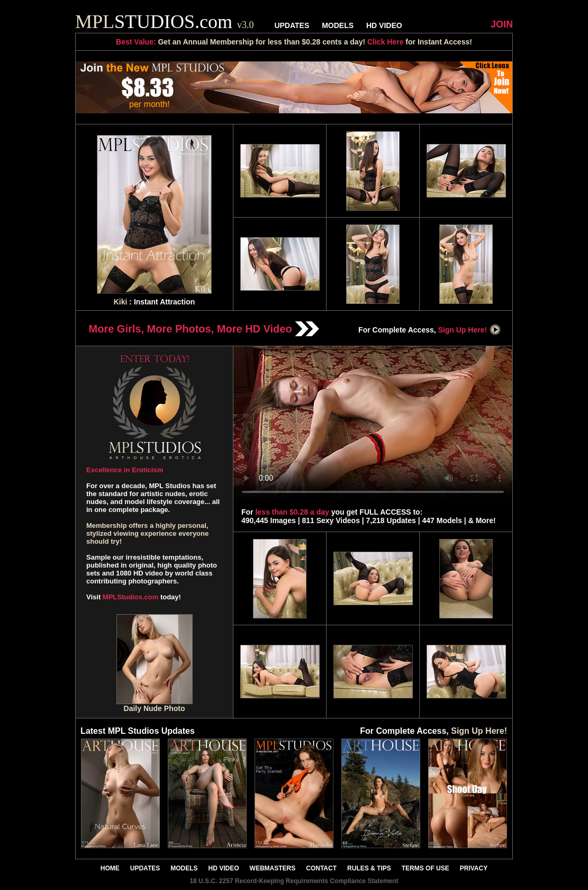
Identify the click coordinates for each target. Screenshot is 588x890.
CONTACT (321, 868)
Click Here (385, 42)
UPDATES (292, 25)
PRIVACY (474, 868)
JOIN (502, 24)
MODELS (338, 25)
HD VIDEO (384, 25)
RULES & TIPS (369, 868)
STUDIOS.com (165, 22)
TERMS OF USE (426, 868)
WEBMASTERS (273, 868)
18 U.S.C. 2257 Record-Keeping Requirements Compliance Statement (294, 881)
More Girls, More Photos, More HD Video (204, 329)
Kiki (121, 302)
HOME (110, 868)
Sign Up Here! (470, 330)
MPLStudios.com (130, 597)
